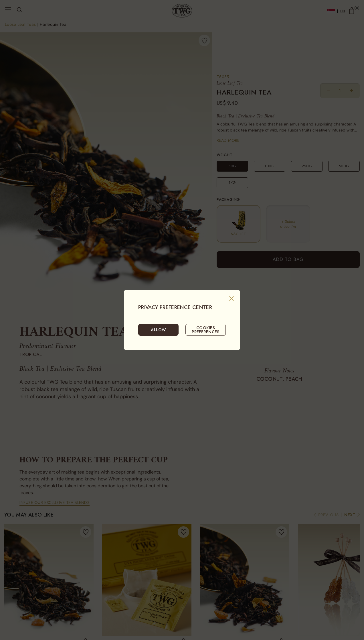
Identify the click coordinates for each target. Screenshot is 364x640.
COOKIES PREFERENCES (206, 330)
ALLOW (158, 330)
